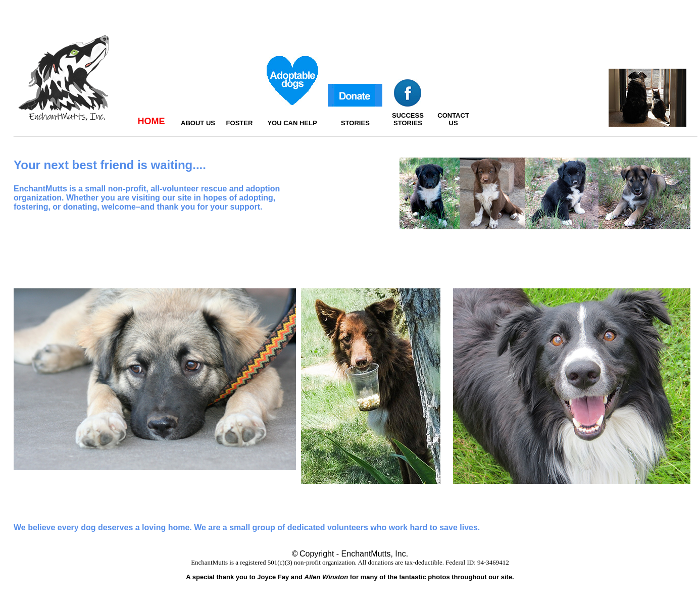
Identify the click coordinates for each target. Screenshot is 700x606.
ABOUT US (198, 123)
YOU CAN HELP (292, 123)
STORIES (355, 123)
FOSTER (240, 123)
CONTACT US (453, 119)
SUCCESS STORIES (408, 119)
